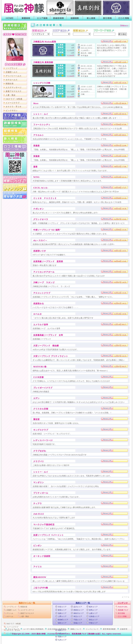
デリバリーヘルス (14, 76)
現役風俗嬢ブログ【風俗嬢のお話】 (87, 634)
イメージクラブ (13, 103)
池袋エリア (62, 613)
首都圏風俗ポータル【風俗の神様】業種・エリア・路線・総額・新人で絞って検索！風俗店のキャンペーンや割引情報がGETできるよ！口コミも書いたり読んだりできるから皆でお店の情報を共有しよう (23, 8)
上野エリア (62, 616)
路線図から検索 (15, 124)
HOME (10, 18)
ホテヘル (10, 616)
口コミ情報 (124, 18)
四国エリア (62, 637)
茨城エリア (78, 623)
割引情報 (107, 18)
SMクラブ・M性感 (14, 99)
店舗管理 (124, 629)
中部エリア (93, 623)
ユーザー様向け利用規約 (33, 629)
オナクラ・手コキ (14, 107)
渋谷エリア (62, 607)
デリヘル (10, 613)
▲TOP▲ (126, 597)
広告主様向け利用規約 (57, 629)
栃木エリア (93, 607)
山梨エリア (93, 613)
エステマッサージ (14, 87)
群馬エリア (93, 610)
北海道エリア (94, 616)
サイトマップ (15, 187)
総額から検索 (15, 132)
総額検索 (75, 18)
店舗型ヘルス (12, 72)
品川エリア (78, 607)
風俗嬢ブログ (123, 610)
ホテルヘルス (12, 80)
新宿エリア (62, 610)
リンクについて (92, 629)
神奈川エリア (79, 613)
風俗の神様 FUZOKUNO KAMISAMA (53, 634)
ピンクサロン (12, 110)
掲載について (15, 180)
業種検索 (26, 18)
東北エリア (93, 620)
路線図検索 (58, 18)
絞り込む (123, 34)
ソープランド (12, 68)
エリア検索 (42, 18)
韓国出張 (10, 84)
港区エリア (62, 623)
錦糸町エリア (63, 620)
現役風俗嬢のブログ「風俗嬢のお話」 (15, 195)
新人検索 (91, 18)
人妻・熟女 (11, 95)
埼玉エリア (78, 616)
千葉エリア (78, 620)
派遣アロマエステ (14, 91)
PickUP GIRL (123, 607)
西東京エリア (79, 610)
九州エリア (62, 640)
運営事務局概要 (109, 629)
